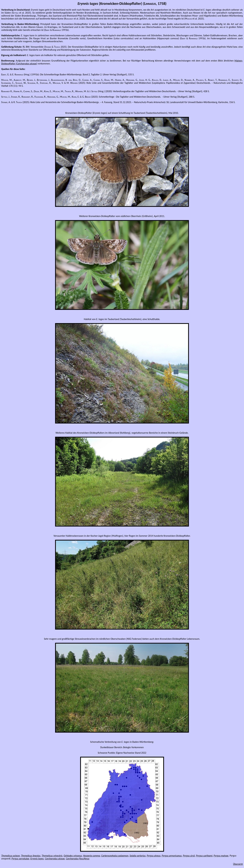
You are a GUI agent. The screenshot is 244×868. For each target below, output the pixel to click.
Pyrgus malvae (221, 856)
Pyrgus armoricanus (172, 856)
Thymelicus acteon (11, 856)
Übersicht (238, 864)
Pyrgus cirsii (189, 856)
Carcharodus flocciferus (78, 859)
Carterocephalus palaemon (115, 856)
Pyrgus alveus (154, 856)
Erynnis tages (37, 859)
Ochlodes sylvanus (73, 856)
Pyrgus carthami (204, 856)
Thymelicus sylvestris (52, 856)
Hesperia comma (92, 856)
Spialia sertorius (138, 856)
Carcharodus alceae (55, 859)
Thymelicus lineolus (31, 856)
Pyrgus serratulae (20, 859)
